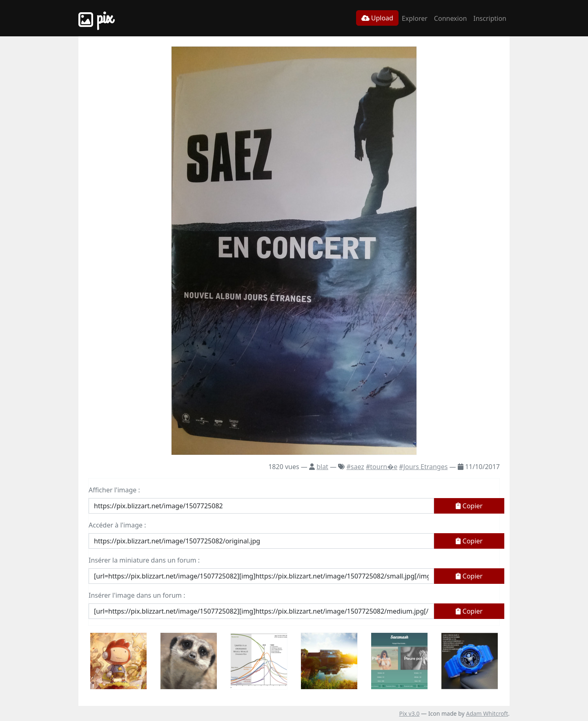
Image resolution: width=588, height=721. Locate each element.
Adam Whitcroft (487, 713)
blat (322, 467)
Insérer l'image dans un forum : (137, 595)
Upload (377, 18)
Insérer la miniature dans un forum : (144, 560)
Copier (469, 506)
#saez (355, 467)
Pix (96, 18)
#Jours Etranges (423, 467)
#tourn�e (382, 467)
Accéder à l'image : (117, 525)
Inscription (490, 18)
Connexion (450, 18)
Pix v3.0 (409, 713)
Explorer (415, 18)
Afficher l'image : (114, 490)
